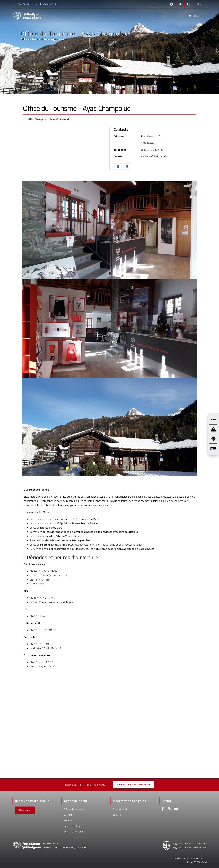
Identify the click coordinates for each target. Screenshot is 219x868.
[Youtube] (176, 809)
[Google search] (189, 4)
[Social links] (180, 4)
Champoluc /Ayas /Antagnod (52, 119)
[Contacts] (172, 4)
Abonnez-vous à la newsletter (134, 784)
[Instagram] (169, 809)
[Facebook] (163, 809)
